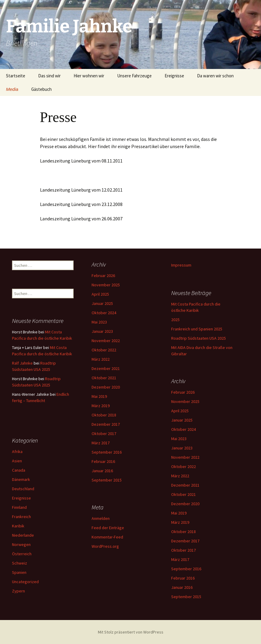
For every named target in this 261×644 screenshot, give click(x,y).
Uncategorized (25, 581)
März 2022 (101, 359)
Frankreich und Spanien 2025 (197, 329)
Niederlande (23, 535)
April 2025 (100, 294)
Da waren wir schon (215, 76)
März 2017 (101, 443)
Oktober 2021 (104, 377)
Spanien (19, 572)
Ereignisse (174, 76)
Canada (19, 470)
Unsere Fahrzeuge (134, 76)
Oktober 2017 (104, 433)
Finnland (19, 507)
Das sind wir (49, 76)
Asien (17, 461)
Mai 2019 (99, 396)
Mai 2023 (99, 322)
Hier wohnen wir (89, 76)
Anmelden (101, 518)
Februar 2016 (103, 461)
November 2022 (106, 340)
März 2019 (101, 405)
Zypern (18, 591)
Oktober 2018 (104, 415)
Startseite (16, 76)
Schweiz (20, 563)
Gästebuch (41, 89)
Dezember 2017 (106, 424)
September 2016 (107, 452)
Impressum (181, 265)
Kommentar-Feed (107, 537)
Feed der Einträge (108, 527)
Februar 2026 (103, 275)
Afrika (17, 451)
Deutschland (23, 488)
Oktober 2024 (104, 312)
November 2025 (106, 285)
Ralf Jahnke (22, 363)
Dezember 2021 (106, 368)
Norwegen (21, 544)
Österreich (22, 553)
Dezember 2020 (106, 387)
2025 (175, 319)
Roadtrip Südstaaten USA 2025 (199, 338)
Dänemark (21, 479)
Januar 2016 (102, 470)
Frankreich (21, 516)
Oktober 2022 (104, 350)
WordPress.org (105, 546)
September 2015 (107, 480)
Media (12, 89)
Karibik (18, 526)
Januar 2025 (102, 303)
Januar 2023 (102, 331)
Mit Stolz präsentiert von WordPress (131, 632)
